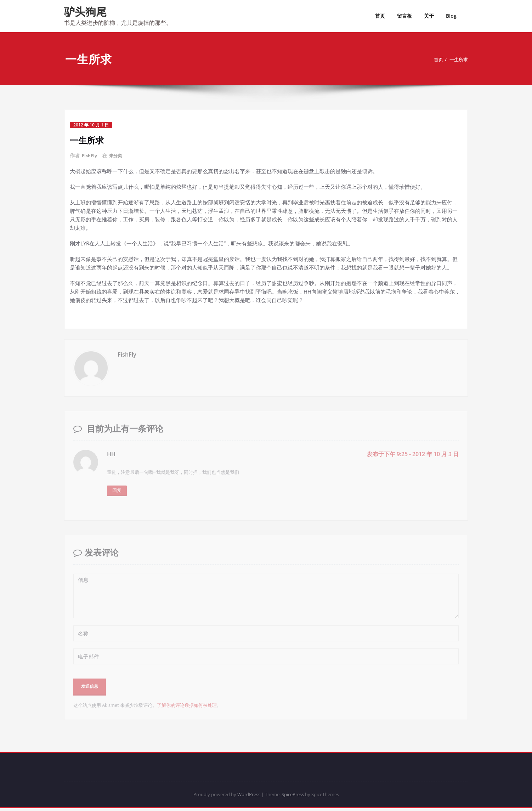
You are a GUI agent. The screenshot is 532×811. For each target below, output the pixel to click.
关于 (429, 16)
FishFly (90, 155)
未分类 (118, 155)
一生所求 (458, 59)
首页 (380, 16)
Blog (451, 16)
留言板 (404, 16)
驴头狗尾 (85, 12)
